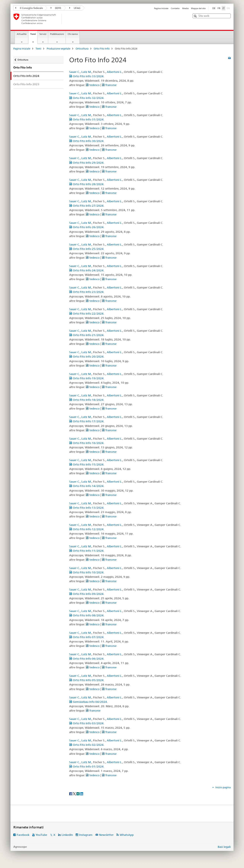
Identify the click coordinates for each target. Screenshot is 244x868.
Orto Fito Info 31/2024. (87, 119)
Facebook (23, 835)
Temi (34, 35)
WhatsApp (127, 835)
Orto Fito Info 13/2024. (87, 508)
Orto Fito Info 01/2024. (87, 766)
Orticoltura (82, 49)
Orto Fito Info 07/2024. (87, 637)
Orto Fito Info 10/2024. (87, 572)
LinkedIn (67, 835)
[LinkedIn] (82, 794)
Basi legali (224, 847)
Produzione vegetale (59, 49)
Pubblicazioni (57, 34)
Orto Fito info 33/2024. (87, 76)
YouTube (41, 835)
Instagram (86, 835)
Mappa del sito (198, 8)
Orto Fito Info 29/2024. (87, 163)
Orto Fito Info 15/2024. (87, 464)
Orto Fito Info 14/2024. (87, 486)
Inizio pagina (223, 787)
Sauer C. (75, 72)
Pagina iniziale (161, 8)
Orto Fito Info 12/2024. (87, 529)
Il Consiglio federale (29, 8)
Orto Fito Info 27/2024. (87, 206)
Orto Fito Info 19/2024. (87, 378)
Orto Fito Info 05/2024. (87, 680)
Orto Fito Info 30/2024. (87, 141)
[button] (196, 16)
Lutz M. (86, 72)
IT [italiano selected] (224, 8)
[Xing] (78, 794)
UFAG (75, 8)
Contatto (175, 8)
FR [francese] (219, 8)
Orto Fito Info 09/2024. (87, 594)
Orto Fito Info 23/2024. (87, 292)
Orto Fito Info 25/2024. (87, 249)
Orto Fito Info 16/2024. (87, 443)
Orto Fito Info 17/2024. (87, 421)
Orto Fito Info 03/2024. (87, 723)
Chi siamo (73, 34)
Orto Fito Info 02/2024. (87, 745)
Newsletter (106, 835)
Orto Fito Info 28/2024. (87, 184)
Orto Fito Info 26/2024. (87, 227)
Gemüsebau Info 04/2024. (88, 702)
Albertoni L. (115, 72)
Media (185, 8)
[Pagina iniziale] (68, 19)
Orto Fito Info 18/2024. (87, 400)
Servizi (43, 34)
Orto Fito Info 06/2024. (87, 659)
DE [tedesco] (214, 8)
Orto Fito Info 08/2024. (87, 615)
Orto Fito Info (102, 49)
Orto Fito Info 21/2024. (87, 335)
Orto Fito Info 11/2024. (87, 551)
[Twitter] (75, 794)
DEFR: (56, 8)
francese (109, 85)
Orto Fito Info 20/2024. (87, 357)
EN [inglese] (229, 8)
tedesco (93, 85)
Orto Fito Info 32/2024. (87, 98)
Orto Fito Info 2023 (26, 84)
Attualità (22, 34)
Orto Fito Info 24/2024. (87, 270)
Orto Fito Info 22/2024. (87, 314)
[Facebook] (71, 794)
